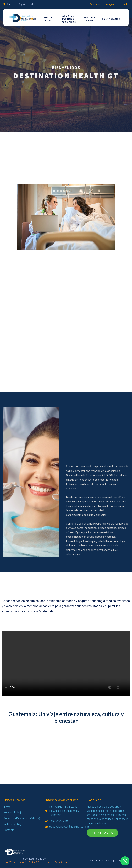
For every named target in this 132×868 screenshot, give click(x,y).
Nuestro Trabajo (49, 19)
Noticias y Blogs (89, 19)
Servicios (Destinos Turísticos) (69, 19)
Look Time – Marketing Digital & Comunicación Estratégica (35, 863)
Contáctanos (111, 19)
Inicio (33, 19)
